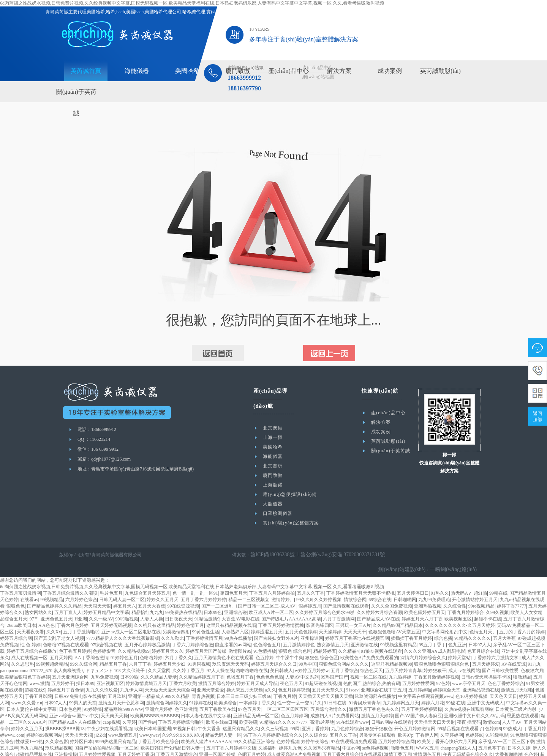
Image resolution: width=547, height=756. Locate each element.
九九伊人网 (131, 675)
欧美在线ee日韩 (222, 707)
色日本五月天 (93, 746)
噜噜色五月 (402, 733)
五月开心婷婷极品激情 (147, 630)
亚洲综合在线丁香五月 (384, 675)
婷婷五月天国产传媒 (206, 636)
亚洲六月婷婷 (159, 694)
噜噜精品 (522, 662)
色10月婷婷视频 (471, 682)
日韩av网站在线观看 (391, 707)
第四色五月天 (234, 578)
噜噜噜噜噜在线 (252, 656)
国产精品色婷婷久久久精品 (54, 591)
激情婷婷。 (283, 585)
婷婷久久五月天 (163, 585)
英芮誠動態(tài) (440, 71)
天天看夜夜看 (30, 617)
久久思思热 (22, 649)
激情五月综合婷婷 (217, 669)
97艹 (34, 604)
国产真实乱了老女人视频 (59, 623)
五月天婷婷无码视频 (111, 611)
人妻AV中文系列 (302, 662)
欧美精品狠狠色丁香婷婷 (25, 662)
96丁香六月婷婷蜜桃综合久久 (273, 720)
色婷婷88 (474, 720)
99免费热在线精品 (183, 598)
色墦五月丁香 (240, 662)
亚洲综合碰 (236, 598)
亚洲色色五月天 (57, 604)
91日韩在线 (335, 688)
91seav (352, 675)
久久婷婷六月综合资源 (379, 598)
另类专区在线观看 (377, 720)
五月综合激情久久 (329, 694)
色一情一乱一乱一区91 (195, 578)
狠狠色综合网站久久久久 (344, 649)
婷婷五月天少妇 (169, 649)
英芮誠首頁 (86, 71)
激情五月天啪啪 (517, 675)
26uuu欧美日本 (21, 611)
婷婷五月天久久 (168, 636)
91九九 (534, 649)
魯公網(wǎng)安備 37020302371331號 (331, 555)
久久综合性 (455, 591)
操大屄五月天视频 (245, 675)
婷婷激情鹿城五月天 (146, 669)
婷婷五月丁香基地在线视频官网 (357, 623)
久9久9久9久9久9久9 (182, 720)
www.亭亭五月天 (469, 669)
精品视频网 (36, 746)
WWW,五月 (427, 733)
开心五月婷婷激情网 (415, 714)
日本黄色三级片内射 (516, 694)
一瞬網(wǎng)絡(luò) (456, 555)
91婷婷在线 (201, 688)
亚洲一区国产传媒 (217, 740)
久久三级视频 (275, 714)
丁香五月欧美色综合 (158, 727)
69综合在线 (380, 585)
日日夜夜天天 (179, 604)
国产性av (147, 707)
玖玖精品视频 (59, 733)
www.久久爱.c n (27, 688)
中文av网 (351, 733)
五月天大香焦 (152, 591)
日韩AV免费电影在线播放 (80, 682)
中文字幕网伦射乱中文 (445, 617)
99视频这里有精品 (398, 630)
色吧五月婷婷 (251, 740)
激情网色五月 (427, 740)
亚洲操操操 (66, 740)
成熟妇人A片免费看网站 (335, 701)
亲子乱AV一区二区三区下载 (506, 727)
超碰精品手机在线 (34, 740)
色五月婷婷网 (294, 701)
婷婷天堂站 (459, 643)
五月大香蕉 (504, 623)
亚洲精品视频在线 (481, 675)
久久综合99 (316, 720)
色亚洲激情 (186, 694)
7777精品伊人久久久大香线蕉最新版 (123, 623)
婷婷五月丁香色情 (66, 675)
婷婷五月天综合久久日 (274, 649)
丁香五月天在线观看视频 (222, 753)
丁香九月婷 (285, 682)
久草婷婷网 (452, 720)
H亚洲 (81, 604)
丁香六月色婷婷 (73, 611)
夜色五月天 (291, 669)
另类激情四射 (176, 617)
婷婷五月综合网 (16, 623)
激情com (491, 707)
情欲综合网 (355, 585)
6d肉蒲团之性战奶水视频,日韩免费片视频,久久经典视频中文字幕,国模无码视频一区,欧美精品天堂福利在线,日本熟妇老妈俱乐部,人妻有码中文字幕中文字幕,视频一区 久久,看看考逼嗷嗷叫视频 (192, 3)
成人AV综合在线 (334, 746)
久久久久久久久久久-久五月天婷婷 (460, 611)
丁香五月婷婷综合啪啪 (181, 707)
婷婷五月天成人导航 (257, 669)
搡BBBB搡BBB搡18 (65, 714)
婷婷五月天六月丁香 (422, 604)
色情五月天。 (483, 617)
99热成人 (512, 714)
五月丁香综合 (345, 656)
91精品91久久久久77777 (283, 707)
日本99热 (129, 662)
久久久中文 (169, 746)
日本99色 (213, 598)
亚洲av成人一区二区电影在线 (131, 617)
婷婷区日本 (81, 727)
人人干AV (512, 707)
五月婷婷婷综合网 (397, 727)
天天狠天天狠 (97, 591)
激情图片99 (240, 636)
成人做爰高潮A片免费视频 (294, 740)
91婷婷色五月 (124, 643)
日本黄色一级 (347, 753)
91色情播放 (265, 636)
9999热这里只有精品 (115, 727)
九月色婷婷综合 (347, 714)
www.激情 (39, 669)
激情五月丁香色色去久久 (374, 694)
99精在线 (498, 578)
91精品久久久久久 (473, 623)
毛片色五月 (111, 578)
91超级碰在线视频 (323, 669)
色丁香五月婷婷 (75, 636)
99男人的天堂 (83, 688)
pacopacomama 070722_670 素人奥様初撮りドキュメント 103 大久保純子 (73, 656)
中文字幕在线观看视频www (426, 682)
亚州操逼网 (312, 623)
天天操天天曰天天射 (435, 707)
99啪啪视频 (127, 604)
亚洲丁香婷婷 (315, 714)
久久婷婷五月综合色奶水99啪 (325, 598)
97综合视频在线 (106, 630)
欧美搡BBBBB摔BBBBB (155, 701)
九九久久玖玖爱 (102, 675)
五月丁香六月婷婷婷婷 (204, 585)
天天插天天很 (79, 720)
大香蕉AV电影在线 (240, 604)
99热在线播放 (238, 623)
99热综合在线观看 (395, 746)
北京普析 (273, 466)
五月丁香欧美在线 (218, 694)
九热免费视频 (104, 662)
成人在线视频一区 (29, 643)
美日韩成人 (281, 656)
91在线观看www (353, 707)
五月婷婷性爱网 (418, 669)
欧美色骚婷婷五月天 (425, 598)
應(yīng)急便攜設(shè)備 (290, 494)
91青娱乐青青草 (365, 688)
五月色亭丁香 (492, 733)
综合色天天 (372, 656)
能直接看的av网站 (233, 630)
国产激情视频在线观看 (346, 591)
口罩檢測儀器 (278, 513)
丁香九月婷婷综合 (466, 598)
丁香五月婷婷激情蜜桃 (281, 611)
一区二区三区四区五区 (286, 694)
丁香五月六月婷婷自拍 (272, 578)
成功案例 (390, 71)
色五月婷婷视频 (294, 675)
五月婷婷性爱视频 (97, 740)
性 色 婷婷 (30, 630)
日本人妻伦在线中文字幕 (32, 694)
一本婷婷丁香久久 (257, 688)
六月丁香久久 (179, 643)
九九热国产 (364, 746)
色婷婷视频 (288, 727)
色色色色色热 (270, 662)
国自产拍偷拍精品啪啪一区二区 (106, 733)
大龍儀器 (273, 504)
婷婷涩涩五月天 (267, 617)
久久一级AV (101, 604)
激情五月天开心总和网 (121, 688)
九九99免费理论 (434, 585)
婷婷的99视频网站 (44, 720)
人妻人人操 (152, 604)
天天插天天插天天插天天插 (326, 682)
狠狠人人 (372, 753)
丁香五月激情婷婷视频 (436, 662)
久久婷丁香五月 (188, 656)
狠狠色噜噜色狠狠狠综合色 (442, 649)
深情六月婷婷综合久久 (423, 643)
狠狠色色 (16, 591)
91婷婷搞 (93, 694)
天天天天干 (355, 617)
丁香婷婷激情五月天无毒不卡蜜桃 (360, 578)
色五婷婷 (265, 643)
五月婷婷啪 (420, 675)
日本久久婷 (519, 733)
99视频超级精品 (52, 649)
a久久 (270, 675)
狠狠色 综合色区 (295, 636)
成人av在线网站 (464, 656)
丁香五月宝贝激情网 (21, 578)
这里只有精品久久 (241, 714)
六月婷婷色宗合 (81, 585)
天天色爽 (147, 746)
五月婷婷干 (63, 669)
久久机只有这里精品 (154, 611)
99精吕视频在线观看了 (460, 714)
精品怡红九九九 (147, 598)
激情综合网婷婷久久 (167, 688)
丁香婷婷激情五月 (204, 623)
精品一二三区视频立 (249, 585)
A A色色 (47, 611)
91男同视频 (199, 649)
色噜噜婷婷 (151, 643)
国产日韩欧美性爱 (500, 656)
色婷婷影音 (104, 636)
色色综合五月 (267, 630)
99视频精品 (52, 585)
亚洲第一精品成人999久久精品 (159, 682)
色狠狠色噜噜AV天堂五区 (394, 617)
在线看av (29, 585)
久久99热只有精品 (322, 733)
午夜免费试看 (229, 746)
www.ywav (149, 720)
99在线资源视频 (183, 591)
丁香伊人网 (427, 720)
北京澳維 (273, 428)
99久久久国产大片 (134, 753)
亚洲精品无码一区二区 (256, 701)
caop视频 (111, 707)
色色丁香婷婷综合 (506, 669)
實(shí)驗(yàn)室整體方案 (291, 523)
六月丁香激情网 (339, 604)
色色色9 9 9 (319, 753)
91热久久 (440, 578)
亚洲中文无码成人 (485, 688)
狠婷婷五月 (310, 591)
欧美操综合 (225, 688)
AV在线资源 (514, 649)
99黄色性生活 (206, 617)
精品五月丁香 (113, 649)
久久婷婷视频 (328, 585)
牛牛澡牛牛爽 (289, 643)
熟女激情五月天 (333, 630)
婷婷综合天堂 (447, 675)
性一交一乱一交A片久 (300, 688)
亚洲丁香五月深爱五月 (47, 753)
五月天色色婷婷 (301, 617)
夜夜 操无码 (469, 707)
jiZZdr (100, 720)
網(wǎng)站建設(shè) (411, 555)
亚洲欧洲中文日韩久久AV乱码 (474, 701)
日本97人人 (480, 630)
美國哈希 (187, 71)
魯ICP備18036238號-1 (272, 555)
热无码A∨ (461, 578)
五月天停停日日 (413, 578)
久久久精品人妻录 (159, 662)
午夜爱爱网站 (258, 746)
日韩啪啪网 (405, 585)
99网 (295, 714)
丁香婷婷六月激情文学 (496, 643)
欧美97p (406, 720)
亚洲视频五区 (110, 669)
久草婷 (129, 707)
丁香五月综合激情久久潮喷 (70, 578)
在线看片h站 (467, 746)
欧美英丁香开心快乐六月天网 (447, 727)
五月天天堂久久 (328, 675)
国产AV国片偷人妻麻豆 (419, 701)
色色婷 (531, 740)
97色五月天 (250, 694)
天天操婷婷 (330, 617)
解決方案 (339, 71)
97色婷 (443, 669)
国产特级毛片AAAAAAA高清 (291, 604)
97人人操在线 (220, 656)
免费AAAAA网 (198, 746)
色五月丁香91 (122, 746)
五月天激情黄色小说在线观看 (224, 643)
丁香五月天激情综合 (177, 740)
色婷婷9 (493, 714)
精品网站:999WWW (124, 694)
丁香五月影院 (38, 682)
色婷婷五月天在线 (434, 746)
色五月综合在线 (483, 636)
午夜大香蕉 (209, 714)
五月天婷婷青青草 (403, 656)
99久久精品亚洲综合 (254, 727)
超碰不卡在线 (488, 604)
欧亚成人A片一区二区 (271, 598)
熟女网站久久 (38, 598)
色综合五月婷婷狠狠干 (468, 753)
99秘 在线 (456, 688)
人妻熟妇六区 (235, 617)
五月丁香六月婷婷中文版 (231, 733)
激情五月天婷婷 (377, 701)
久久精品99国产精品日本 (398, 611)
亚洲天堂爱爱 (210, 675)
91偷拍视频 (295, 753)
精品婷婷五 (325, 636)
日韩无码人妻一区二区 (122, 585)
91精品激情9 (207, 604)
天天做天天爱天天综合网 (170, 675)
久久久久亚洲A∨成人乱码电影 (435, 636)
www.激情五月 (123, 720)
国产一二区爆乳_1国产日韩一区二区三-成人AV (249, 591)
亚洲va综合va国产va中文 (74, 701)
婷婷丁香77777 (512, 591)
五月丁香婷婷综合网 (93, 753)
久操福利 (267, 733)
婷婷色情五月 (190, 611)
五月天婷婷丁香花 (136, 740)
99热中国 (308, 649)
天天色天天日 (503, 682)
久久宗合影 (57, 727)
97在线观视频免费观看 (354, 727)
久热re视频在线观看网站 (469, 694)
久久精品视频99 (134, 636)
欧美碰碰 (248, 707)
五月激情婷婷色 (299, 630)
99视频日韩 (184, 714)
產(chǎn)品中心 (289, 71)
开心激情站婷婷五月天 (475, 585)
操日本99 (85, 669)
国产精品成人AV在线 (378, 604)
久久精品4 (348, 636)
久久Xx (54, 617)
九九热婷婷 (400, 662)
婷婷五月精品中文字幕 (106, 598)
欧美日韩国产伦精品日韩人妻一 (172, 733)
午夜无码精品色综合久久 (468, 740)
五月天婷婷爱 (486, 649)
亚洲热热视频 (428, 591)
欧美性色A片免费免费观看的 (369, 643)
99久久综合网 (84, 649)
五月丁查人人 (68, 598)
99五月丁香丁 (432, 630)
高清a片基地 (322, 707)
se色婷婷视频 (375, 733)
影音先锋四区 (320, 611)
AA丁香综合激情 (91, 643)
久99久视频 (497, 598)
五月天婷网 (61, 643)
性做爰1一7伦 (29, 727)
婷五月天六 (125, 591)
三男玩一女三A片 (353, 611)
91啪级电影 (497, 720)
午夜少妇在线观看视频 (109, 714)
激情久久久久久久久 (294, 746)
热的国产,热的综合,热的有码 (372, 669)
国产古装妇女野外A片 (276, 623)
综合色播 (443, 623)
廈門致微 (238, 71)
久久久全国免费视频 (392, 591)
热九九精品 (32, 733)
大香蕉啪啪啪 (509, 740)
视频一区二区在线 (368, 662)
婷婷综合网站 (63, 746)
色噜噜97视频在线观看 (66, 630)
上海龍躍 (273, 485)
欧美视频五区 (458, 604)
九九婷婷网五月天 (401, 688)
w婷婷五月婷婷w (312, 656)
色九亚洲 (457, 630)
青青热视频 (203, 682)
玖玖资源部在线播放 (375, 682)
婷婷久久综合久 (265, 753)
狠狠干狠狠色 (379, 714)
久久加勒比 (172, 623)
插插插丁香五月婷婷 (411, 623)
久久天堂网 (159, 656)
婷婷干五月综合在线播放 (32, 636)
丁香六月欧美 (183, 669)
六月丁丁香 (140, 649)
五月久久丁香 (311, 578)
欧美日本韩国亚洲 (153, 714)
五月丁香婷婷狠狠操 (422, 694)
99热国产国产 (334, 662)
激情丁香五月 (398, 740)
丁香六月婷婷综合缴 (193, 630)
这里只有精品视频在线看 (231, 611)
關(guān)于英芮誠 (390, 451)
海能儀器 (137, 71)
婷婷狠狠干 (435, 656)
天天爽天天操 (114, 701)
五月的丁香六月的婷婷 (522, 617)
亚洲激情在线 (364, 630)
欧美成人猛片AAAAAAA (206, 727)
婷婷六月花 (433, 688)
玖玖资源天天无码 (231, 649)
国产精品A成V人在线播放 (74, 707)
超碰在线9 (35, 675)
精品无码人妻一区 (223, 720)
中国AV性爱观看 (498, 746)
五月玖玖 (117, 682)
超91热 (481, 578)
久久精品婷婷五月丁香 (202, 662)
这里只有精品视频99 (392, 649)
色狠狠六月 (532, 656)
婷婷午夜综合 (315, 727)
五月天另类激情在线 (175, 753)
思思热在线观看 (523, 701)
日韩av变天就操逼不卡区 (486, 662)
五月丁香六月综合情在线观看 (352, 740)
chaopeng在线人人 (458, 733)
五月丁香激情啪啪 (81, 617)
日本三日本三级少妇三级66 (244, 682)
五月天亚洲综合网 (70, 662)
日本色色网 (70, 694)
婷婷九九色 (290, 733)
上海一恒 (273, 437)
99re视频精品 (481, 591)
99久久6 (304, 585)
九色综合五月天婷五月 (147, 578)
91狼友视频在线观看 (381, 636)
